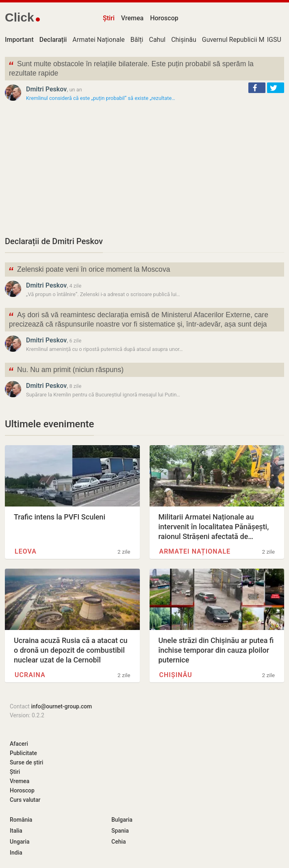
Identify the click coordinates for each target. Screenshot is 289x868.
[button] (257, 88)
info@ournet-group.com (61, 706)
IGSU (274, 40)
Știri (109, 18)
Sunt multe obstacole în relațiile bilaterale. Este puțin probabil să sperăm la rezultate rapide (131, 68)
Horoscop (164, 18)
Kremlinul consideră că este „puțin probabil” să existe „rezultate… (101, 98)
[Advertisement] (144, 169)
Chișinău (184, 40)
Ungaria (20, 842)
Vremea (132, 18)
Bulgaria (122, 820)
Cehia (119, 842)
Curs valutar (25, 800)
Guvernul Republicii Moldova (243, 40)
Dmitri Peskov (46, 89)
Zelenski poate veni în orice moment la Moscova (89, 270)
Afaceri (19, 744)
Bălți (137, 40)
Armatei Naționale (98, 40)
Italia (16, 831)
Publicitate (23, 753)
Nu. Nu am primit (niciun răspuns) (66, 371)
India (16, 853)
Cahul (157, 40)
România (21, 820)
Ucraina (30, 675)
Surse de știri (26, 762)
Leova (26, 551)
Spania (120, 831)
